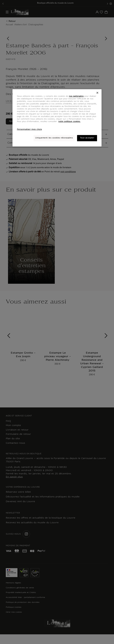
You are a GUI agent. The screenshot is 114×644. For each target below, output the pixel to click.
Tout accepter (87, 138)
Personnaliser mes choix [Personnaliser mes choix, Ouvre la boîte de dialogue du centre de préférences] (29, 130)
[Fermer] (97, 93)
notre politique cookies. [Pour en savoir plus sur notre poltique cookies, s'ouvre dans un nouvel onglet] (69, 122)
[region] (57, 118)
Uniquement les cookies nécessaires (54, 138)
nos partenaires (76, 96)
